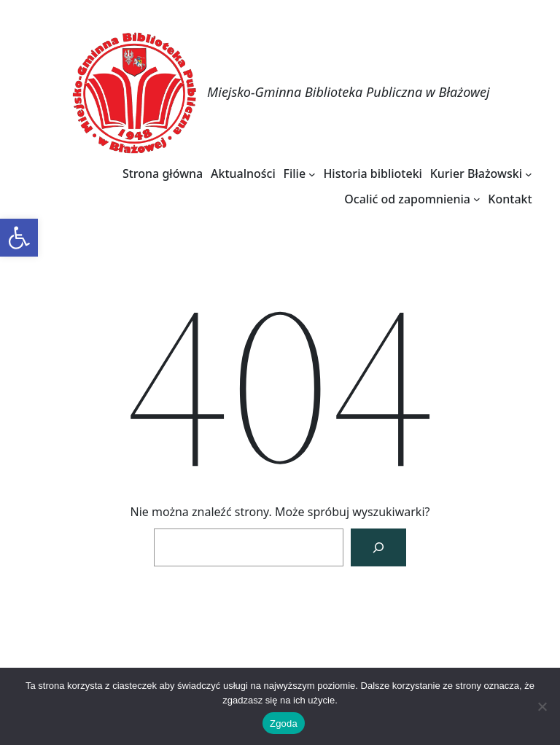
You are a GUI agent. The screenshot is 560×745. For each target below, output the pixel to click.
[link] (19, 238)
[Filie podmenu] (312, 173)
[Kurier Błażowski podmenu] (529, 173)
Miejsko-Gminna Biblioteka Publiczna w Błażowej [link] (349, 92)
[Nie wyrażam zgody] (542, 706)
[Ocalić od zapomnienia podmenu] (477, 199)
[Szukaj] (378, 547)
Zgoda (284, 723)
